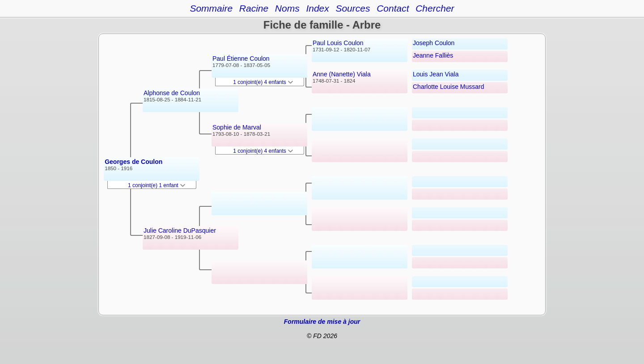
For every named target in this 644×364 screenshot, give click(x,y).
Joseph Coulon (434, 43)
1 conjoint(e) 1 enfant (157, 185)
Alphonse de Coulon (172, 93)
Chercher (435, 8)
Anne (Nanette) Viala (342, 74)
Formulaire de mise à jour (322, 322)
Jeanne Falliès (433, 55)
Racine (254, 8)
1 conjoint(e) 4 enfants (263, 82)
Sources (353, 8)
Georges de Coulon (133, 162)
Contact (393, 8)
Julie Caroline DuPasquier (180, 230)
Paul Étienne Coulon (241, 59)
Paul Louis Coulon (338, 43)
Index (317, 8)
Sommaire (211, 8)
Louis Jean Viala (436, 74)
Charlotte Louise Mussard (449, 87)
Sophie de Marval (237, 127)
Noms (287, 8)
